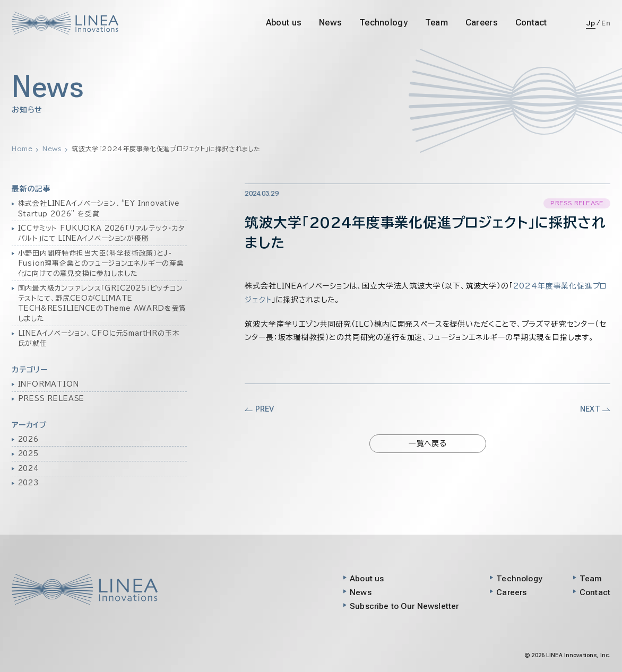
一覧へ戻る (428, 443)
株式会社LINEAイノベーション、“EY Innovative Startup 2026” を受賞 (99, 208)
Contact (531, 23)
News (330, 23)
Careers (482, 23)
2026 (28, 439)
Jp (591, 23)
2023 (28, 483)
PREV (259, 409)
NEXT (595, 409)
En (606, 23)
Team (437, 23)
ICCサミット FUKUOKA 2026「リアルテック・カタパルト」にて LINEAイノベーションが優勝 (102, 233)
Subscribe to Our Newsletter (404, 606)
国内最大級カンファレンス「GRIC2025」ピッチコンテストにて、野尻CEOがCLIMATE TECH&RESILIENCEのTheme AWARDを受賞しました (102, 304)
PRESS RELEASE (51, 399)
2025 (28, 454)
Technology (383, 23)
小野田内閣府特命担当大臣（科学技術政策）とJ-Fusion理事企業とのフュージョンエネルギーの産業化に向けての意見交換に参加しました (101, 263)
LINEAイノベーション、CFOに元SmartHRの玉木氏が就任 (99, 338)
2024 (29, 469)
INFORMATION (49, 384)
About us (284, 23)
